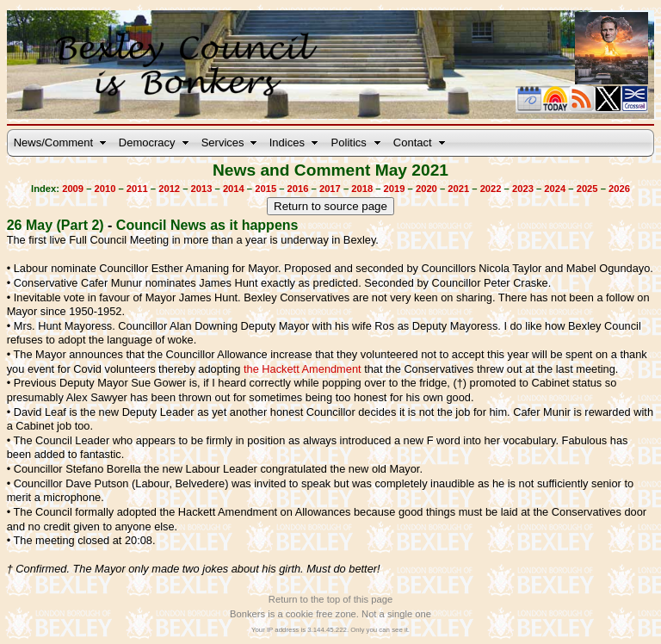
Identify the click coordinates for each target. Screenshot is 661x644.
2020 (426, 189)
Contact (413, 142)
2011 (137, 189)
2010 (105, 189)
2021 (458, 189)
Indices (287, 142)
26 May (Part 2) (56, 225)
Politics (349, 142)
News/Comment (53, 142)
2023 (523, 189)
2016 (298, 189)
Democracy (147, 142)
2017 (330, 189)
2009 (73, 189)
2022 (491, 189)
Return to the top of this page (330, 599)
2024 (555, 189)
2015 (266, 189)
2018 (362, 189)
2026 (619, 189)
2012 (169, 189)
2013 (202, 189)
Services (223, 142)
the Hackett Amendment (303, 369)
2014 (234, 189)
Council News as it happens (207, 225)
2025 (587, 189)
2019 (395, 189)
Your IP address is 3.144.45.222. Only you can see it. (330, 630)
